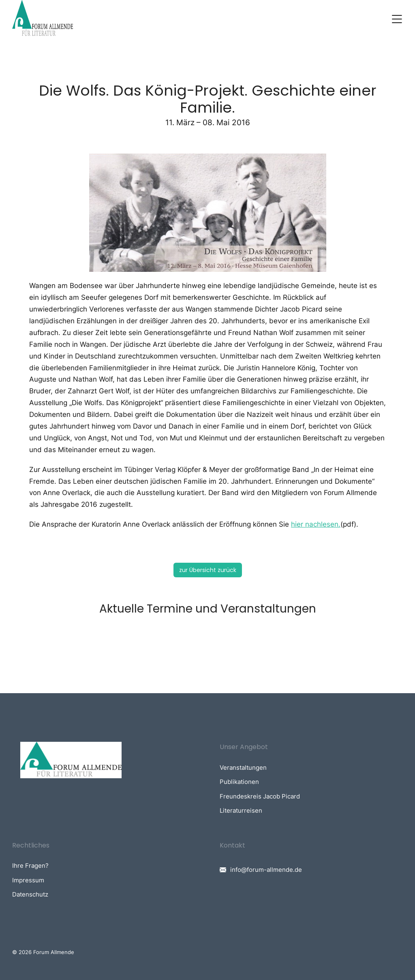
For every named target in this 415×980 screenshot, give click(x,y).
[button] (397, 19)
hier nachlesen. (316, 524)
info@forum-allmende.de (266, 870)
